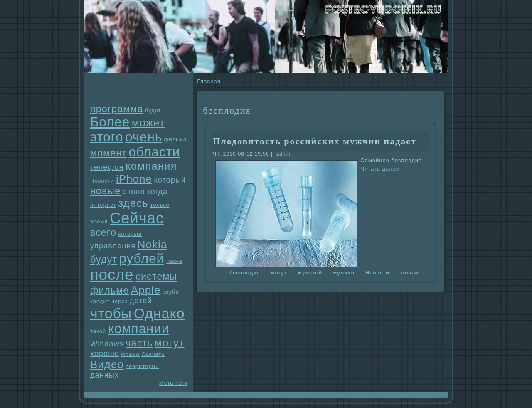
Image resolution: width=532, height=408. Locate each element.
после (112, 275)
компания (151, 166)
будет (153, 110)
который (170, 180)
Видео (107, 364)
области (154, 152)
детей (141, 301)
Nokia (152, 245)
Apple (146, 290)
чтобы (111, 313)
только (160, 205)
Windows (107, 344)
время (99, 221)
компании (139, 329)
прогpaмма (117, 109)
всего (103, 232)
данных (105, 375)
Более (110, 122)
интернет (103, 205)
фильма (175, 140)
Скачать (153, 354)
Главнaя (209, 81)
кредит (100, 301)
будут (104, 260)
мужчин (344, 273)
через (119, 301)
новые (105, 191)
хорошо (105, 354)
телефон (107, 167)
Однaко (159, 313)
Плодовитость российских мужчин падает (315, 141)
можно (131, 354)
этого (107, 137)
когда (157, 192)
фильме (110, 290)
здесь (133, 203)
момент (108, 153)
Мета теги (173, 383)
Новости (102, 181)
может (148, 123)
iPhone (134, 179)
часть (139, 343)
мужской (310, 273)
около (134, 192)
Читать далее (380, 169)
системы (156, 277)
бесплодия (245, 273)
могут (170, 343)
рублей (141, 258)
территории (143, 366)
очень (144, 137)
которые (130, 234)
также (174, 261)
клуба (171, 292)
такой (98, 331)
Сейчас (137, 218)
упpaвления (113, 246)
